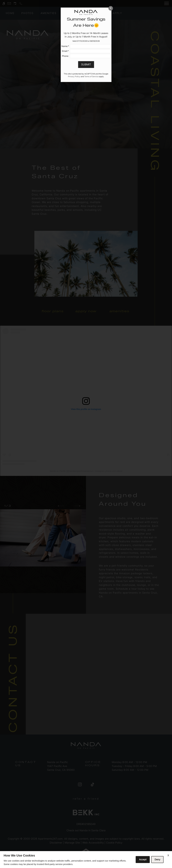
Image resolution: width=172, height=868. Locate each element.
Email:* (65, 51)
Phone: (65, 56)
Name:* (65, 46)
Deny (157, 859)
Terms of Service (91, 76)
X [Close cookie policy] (168, 855)
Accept (143, 859)
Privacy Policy (74, 76)
